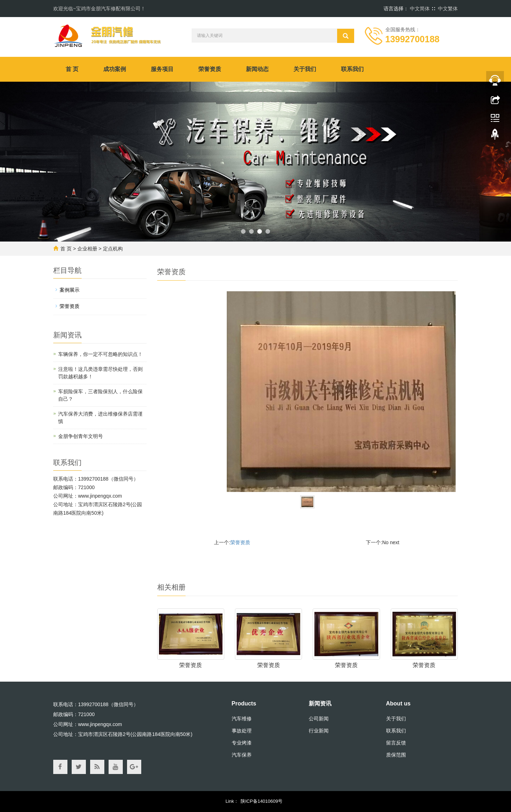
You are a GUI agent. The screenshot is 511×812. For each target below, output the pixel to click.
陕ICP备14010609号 (262, 801)
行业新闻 (319, 731)
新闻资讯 (320, 703)
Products (244, 703)
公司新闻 (319, 719)
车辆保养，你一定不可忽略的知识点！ (100, 354)
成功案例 (115, 69)
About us (398, 703)
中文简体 (420, 9)
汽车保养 (242, 755)
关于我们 (305, 69)
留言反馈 (396, 743)
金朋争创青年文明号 (81, 436)
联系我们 (352, 69)
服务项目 (162, 69)
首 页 (72, 69)
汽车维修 (242, 719)
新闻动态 (257, 69)
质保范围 (396, 755)
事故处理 (242, 731)
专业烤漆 (242, 743)
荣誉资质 (210, 69)
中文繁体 (448, 9)
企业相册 (87, 249)
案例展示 (70, 290)
